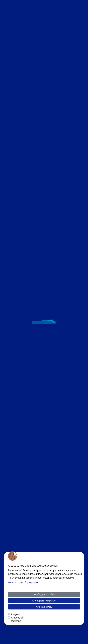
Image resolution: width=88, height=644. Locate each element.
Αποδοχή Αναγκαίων (44, 594)
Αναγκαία (16, 614)
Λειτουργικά (17, 618)
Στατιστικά (16, 621)
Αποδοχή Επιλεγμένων (44, 601)
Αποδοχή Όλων (44, 607)
